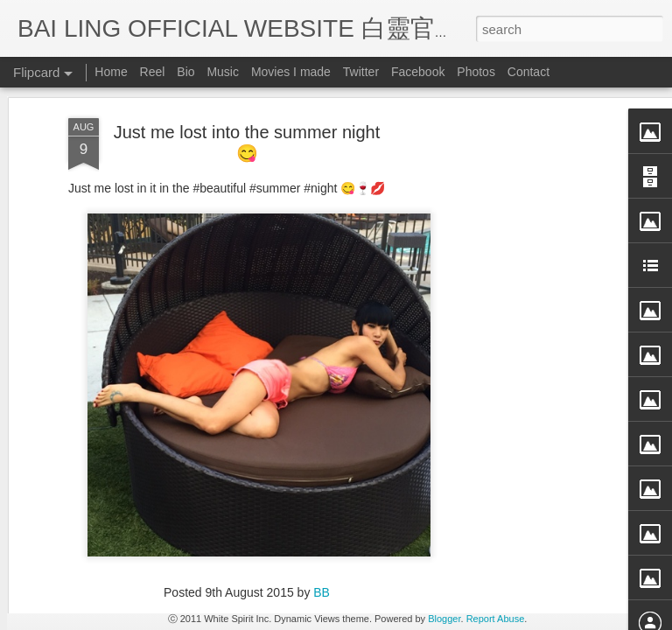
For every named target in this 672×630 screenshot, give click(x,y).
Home (111, 72)
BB (322, 512)
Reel (153, 72)
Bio (185, 72)
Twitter (361, 72)
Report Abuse (496, 619)
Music (223, 72)
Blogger (444, 619)
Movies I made (291, 72)
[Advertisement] (521, 313)
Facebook (418, 72)
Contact (528, 72)
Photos (476, 72)
